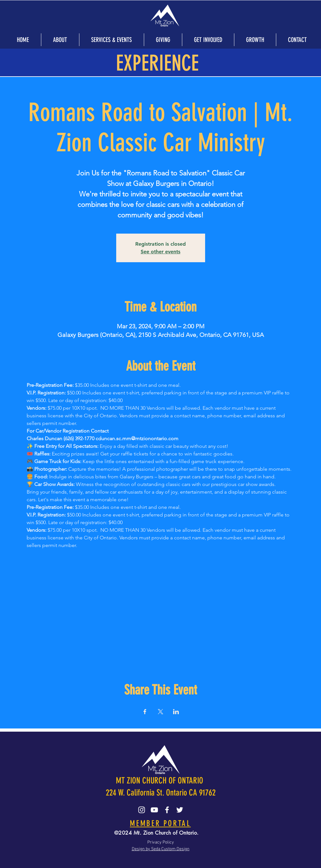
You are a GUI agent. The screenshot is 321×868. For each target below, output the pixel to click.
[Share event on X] (160, 712)
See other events (160, 252)
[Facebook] (167, 810)
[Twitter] (180, 810)
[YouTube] (154, 810)
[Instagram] (142, 810)
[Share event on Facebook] (145, 712)
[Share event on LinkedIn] (176, 712)
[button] (60, 40)
